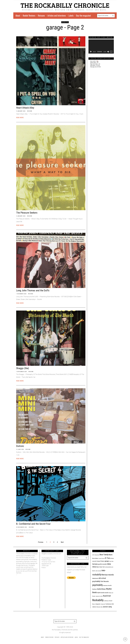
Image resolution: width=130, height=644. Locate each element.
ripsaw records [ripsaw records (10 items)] (99, 596)
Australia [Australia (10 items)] (97, 555)
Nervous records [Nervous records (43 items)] (108, 575)
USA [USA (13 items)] (113, 604)
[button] (113, 16)
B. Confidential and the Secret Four (33, 524)
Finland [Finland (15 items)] (98, 561)
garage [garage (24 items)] (107, 561)
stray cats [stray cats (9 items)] (103, 604)
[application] (101, 46)
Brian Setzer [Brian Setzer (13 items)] (95, 558)
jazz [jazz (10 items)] (112, 567)
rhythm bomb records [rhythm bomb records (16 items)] (103, 593)
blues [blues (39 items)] (111, 555)
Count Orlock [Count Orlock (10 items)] (101, 558)
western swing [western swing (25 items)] (107, 607)
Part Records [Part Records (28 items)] (105, 581)
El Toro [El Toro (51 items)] (108, 558)
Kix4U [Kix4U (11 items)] (94, 571)
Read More (20, 118)
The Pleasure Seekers (27, 213)
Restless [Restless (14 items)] (94, 589)
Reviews (30, 111)
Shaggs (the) (23, 368)
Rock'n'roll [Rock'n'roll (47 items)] (107, 596)
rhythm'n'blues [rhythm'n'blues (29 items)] (101, 589)
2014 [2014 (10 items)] (93, 555)
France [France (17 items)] (103, 561)
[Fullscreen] (111, 52)
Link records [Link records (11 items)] (98, 571)
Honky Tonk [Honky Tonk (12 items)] (102, 567)
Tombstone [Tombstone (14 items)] (108, 604)
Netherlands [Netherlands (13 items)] (95, 578)
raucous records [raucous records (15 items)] (107, 585)
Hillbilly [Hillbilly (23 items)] (109, 564)
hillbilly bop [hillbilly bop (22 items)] (95, 567)
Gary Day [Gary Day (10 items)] (111, 561)
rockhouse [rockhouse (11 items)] (106, 601)
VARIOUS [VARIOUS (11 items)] (94, 607)
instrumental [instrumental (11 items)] (108, 567)
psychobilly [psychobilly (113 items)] (97, 585)
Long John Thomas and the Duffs (33, 290)
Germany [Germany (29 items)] (95, 564)
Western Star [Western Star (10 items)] (100, 607)
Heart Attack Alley (25, 108)
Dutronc (20, 446)
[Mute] (108, 52)
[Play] (91, 52)
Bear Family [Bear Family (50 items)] (104, 555)
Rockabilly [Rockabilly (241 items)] (98, 600)
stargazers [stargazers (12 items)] (98, 604)
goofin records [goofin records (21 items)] (102, 564)
